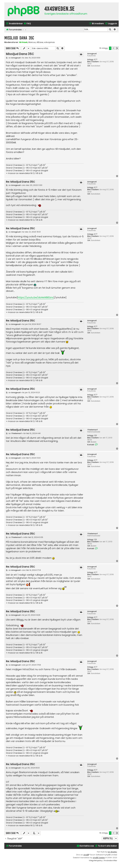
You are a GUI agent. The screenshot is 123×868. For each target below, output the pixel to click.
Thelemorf (92, 430)
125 (95, 436)
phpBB (86, 855)
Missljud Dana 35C (19, 38)
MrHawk (23, 42)
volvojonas (49, 42)
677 (96, 60)
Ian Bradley (112, 852)
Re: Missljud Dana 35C (20, 182)
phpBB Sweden (99, 858)
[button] (117, 48)
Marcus (32, 42)
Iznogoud (92, 54)
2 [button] (113, 48)
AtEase (40, 42)
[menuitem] (27, 24)
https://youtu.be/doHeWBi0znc (36, 297)
